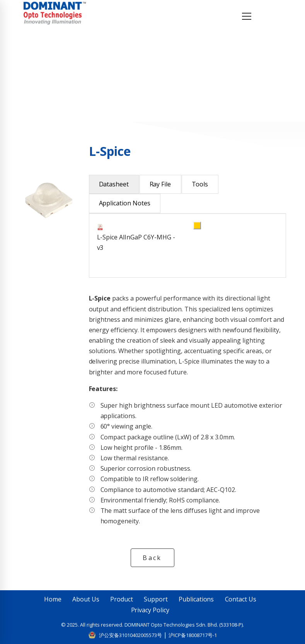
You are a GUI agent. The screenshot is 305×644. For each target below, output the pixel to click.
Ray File (160, 184)
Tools (200, 184)
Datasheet (114, 184)
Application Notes (125, 203)
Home (46, 72)
